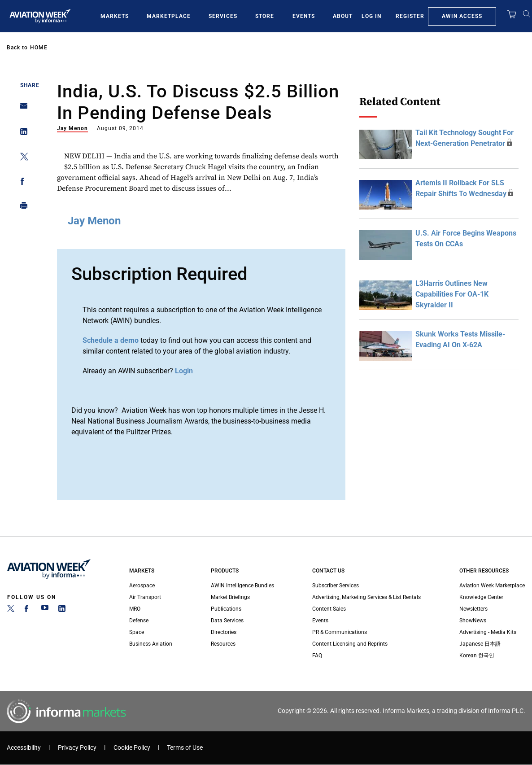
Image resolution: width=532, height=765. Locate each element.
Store (265, 16)
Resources (223, 644)
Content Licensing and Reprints (350, 644)
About (343, 16)
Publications (226, 609)
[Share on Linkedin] (21, 133)
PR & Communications (340, 632)
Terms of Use (185, 748)
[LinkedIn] (62, 610)
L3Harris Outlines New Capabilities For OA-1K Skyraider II (452, 294)
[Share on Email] (21, 109)
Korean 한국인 (477, 656)
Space (137, 632)
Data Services (227, 621)
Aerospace (142, 586)
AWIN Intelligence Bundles (242, 586)
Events (304, 16)
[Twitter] (11, 610)
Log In (371, 16)
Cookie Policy (132, 748)
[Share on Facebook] (21, 183)
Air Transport (145, 597)
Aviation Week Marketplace (492, 586)
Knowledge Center (481, 597)
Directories (224, 632)
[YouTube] (45, 610)
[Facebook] (28, 610)
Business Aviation (151, 644)
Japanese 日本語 (480, 644)
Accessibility (24, 748)
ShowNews (473, 621)
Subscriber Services (336, 586)
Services (223, 16)
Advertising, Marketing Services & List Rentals (366, 597)
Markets (115, 16)
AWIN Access (462, 16)
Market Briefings (230, 597)
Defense (139, 621)
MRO (135, 609)
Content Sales (329, 609)
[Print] (21, 208)
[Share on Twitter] (21, 158)
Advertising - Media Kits (488, 632)
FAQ (317, 656)
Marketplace (169, 16)
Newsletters (473, 609)
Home (39, 48)
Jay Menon (72, 128)
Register (410, 16)
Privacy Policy (77, 748)
